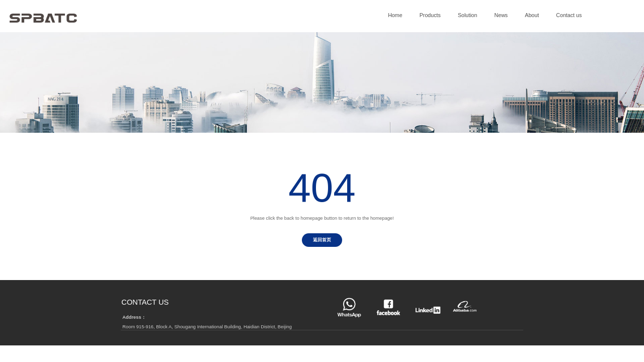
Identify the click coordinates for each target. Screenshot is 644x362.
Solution (468, 15)
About (532, 15)
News (501, 15)
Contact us (569, 15)
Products (430, 15)
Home (395, 15)
